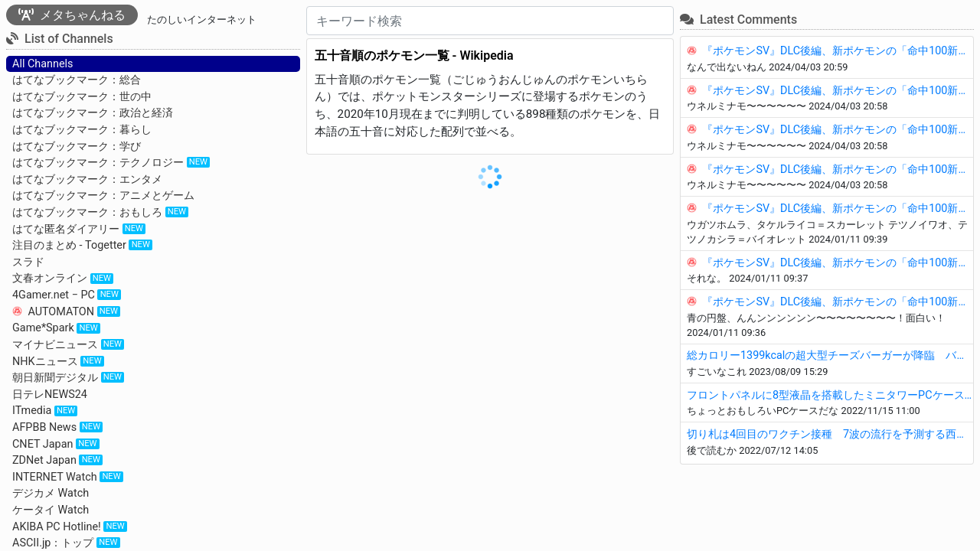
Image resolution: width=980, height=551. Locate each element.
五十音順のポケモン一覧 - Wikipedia (414, 55)
